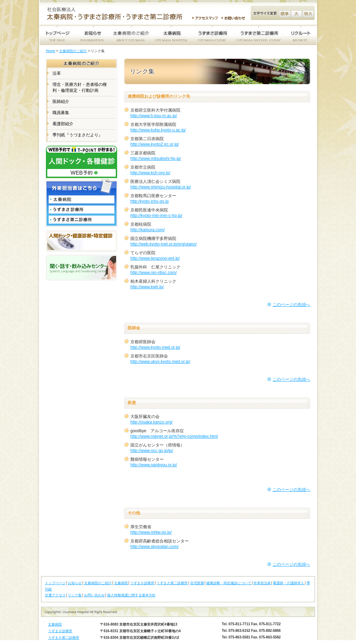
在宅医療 (197, 583)
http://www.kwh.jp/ (147, 287)
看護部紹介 (63, 124)
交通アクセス (55, 595)
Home (51, 51)
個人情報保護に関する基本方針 (131, 595)
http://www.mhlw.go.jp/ (151, 532)
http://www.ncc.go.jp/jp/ (152, 451)
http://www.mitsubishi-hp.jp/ (156, 159)
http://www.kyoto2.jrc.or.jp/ (155, 144)
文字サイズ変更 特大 (308, 14)
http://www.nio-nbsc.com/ (153, 273)
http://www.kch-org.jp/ (150, 173)
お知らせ (75, 583)
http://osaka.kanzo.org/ (151, 422)
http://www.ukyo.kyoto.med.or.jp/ (160, 362)
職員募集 (61, 113)
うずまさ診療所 (142, 583)
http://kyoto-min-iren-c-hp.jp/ (156, 216)
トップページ (55, 583)
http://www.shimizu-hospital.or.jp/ (161, 187)
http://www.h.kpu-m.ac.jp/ (154, 116)
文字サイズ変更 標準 (285, 14)
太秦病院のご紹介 (73, 51)
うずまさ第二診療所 (172, 583)
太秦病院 (121, 583)
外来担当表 (262, 583)
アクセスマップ (205, 18)
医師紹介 (61, 102)
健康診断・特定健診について (229, 583)
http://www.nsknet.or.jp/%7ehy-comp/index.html (174, 436)
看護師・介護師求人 (289, 583)
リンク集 (75, 595)
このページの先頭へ (291, 305)
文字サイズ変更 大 (296, 14)
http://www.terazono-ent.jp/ (155, 258)
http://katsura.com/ (148, 230)
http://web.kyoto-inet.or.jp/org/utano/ (164, 244)
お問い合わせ (234, 18)
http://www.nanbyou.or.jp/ (154, 465)
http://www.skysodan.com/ (155, 547)
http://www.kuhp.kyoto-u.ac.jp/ (158, 130)
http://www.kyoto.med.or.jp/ (155, 347)
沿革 (57, 73)
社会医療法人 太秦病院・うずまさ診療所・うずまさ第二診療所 (118, 14)
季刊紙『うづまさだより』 (78, 135)
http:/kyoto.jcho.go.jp (149, 201)
